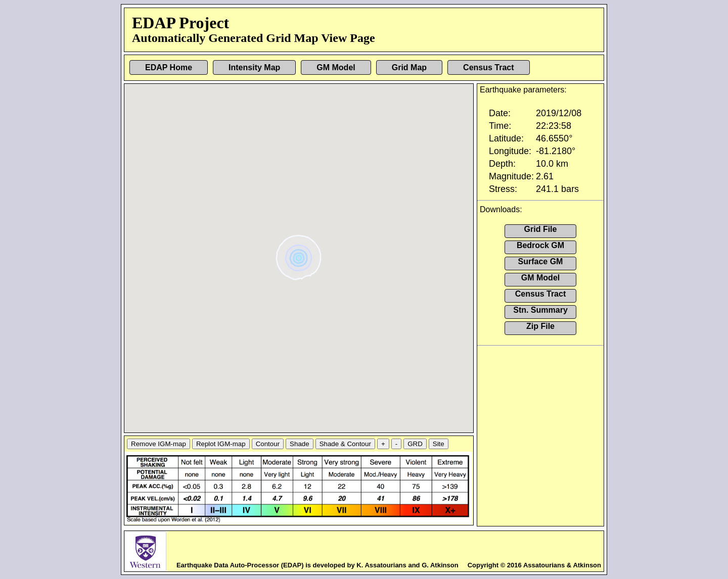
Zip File (540, 326)
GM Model (336, 67)
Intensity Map (254, 67)
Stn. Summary (540, 310)
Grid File (541, 229)
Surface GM (541, 261)
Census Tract (488, 67)
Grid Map (409, 67)
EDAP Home (169, 67)
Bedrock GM (540, 245)
